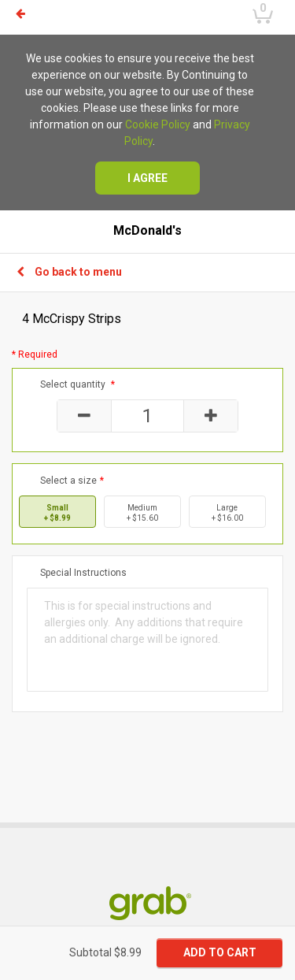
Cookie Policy (158, 124)
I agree (147, 178)
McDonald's (147, 231)
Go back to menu (69, 272)
